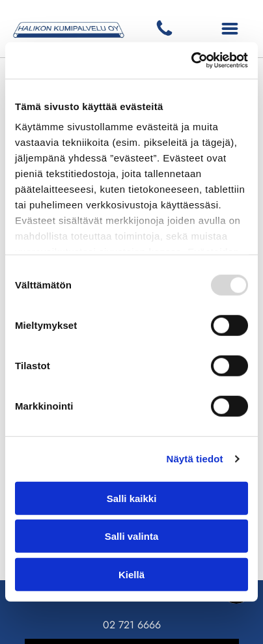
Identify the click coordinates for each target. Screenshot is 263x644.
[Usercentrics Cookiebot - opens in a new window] (191, 61)
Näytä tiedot (195, 459)
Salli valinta (132, 536)
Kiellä (131, 575)
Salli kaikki (132, 498)
